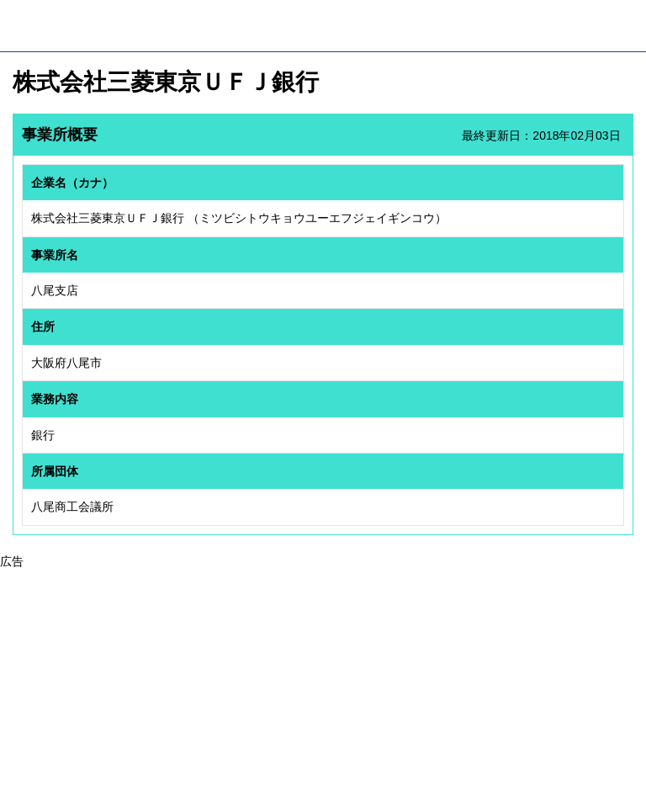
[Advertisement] (323, 688)
